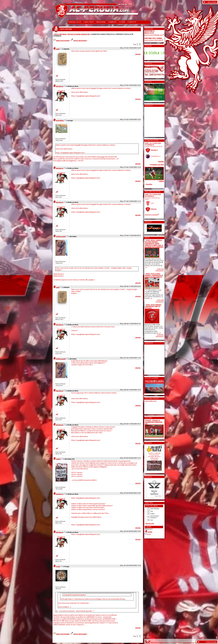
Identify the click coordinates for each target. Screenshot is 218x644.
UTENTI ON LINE (211, 642)
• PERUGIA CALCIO (75, 22)
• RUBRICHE (112, 22)
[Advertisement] (152, 121)
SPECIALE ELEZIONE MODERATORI (78, 34)
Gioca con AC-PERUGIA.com (153, 35)
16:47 (149, 534)
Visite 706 (160, 269)
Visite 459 (160, 300)
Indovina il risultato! (151, 215)
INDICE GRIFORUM (60, 34)
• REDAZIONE (101, 22)
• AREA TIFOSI (88, 22)
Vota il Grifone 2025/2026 (153, 40)
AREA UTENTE (212, 2)
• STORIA (122, 22)
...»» (146, 267)
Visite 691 (160, 335)
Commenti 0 (160, 271)
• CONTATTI (132, 22)
